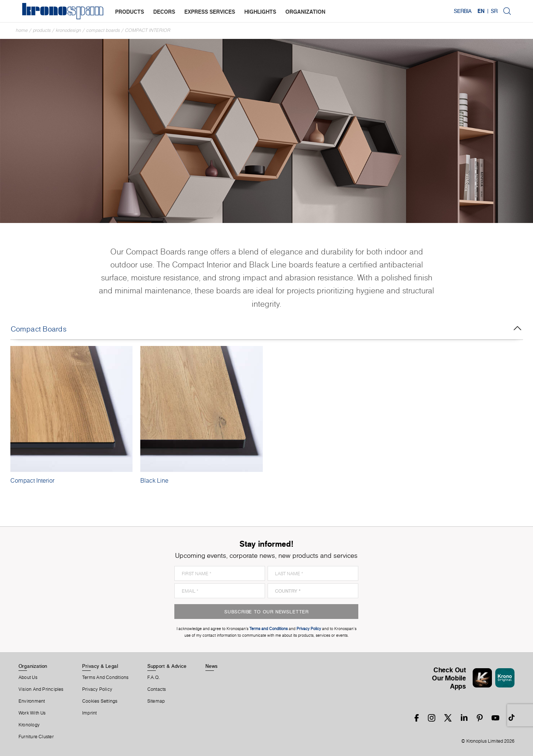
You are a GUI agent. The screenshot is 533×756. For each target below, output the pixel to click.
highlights (260, 12)
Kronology (29, 725)
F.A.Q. (154, 677)
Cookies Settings (100, 701)
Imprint (90, 713)
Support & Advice (167, 666)
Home (22, 30)
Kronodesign (68, 30)
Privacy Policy (97, 689)
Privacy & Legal (100, 666)
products (130, 12)
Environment (32, 701)
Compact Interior (148, 30)
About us (28, 677)
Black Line (154, 480)
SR (494, 11)
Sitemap (156, 701)
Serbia (463, 11)
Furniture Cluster (36, 737)
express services (210, 12)
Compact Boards (103, 30)
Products (42, 30)
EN (481, 11)
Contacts (157, 689)
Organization (33, 666)
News (212, 666)
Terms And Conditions (105, 677)
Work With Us (32, 713)
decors (164, 12)
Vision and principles (41, 689)
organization (305, 12)
